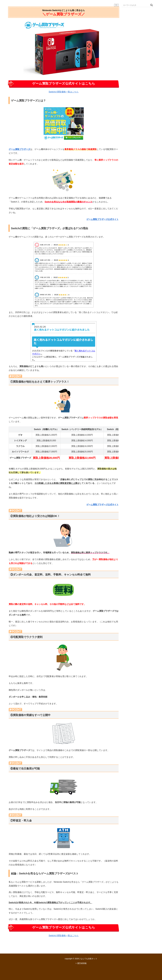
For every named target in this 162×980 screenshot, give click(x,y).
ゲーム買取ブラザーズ (19, 149)
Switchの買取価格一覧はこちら (64, 92)
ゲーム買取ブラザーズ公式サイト (103, 219)
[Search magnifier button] (152, 5)
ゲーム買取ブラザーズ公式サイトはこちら (64, 83)
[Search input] (136, 5)
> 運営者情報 (81, 963)
